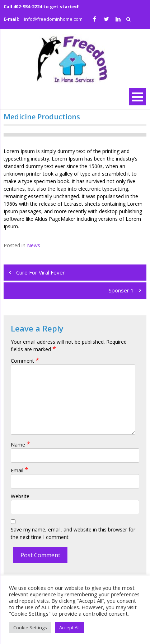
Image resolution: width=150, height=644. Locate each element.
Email (20, 470)
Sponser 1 (121, 290)
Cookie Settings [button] (30, 628)
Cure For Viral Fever (41, 272)
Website (20, 496)
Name (20, 445)
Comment (25, 361)
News (34, 245)
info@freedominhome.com (53, 19)
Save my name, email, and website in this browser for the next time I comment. (73, 533)
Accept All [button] (69, 628)
